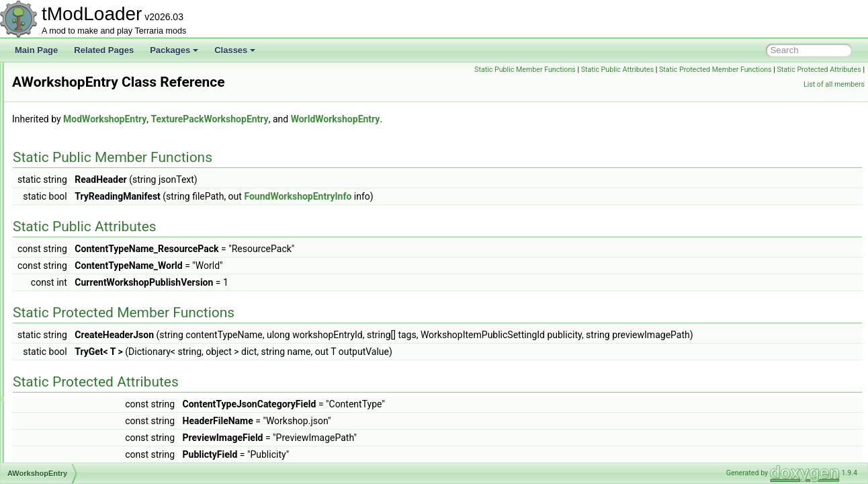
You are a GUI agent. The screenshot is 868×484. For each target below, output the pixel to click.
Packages (174, 50)
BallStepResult (71, 432)
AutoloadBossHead (79, 210)
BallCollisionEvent (77, 402)
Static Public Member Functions (614, 70)
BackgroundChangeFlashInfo (96, 343)
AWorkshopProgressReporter (97, 284)
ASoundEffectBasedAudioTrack (100, 77)
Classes (235, 50)
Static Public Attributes (707, 70)
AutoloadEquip (71, 225)
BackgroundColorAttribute (90, 358)
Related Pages (104, 50)
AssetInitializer (70, 106)
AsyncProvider (70, 136)
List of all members (834, 84)
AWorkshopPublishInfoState (94, 298)
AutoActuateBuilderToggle (91, 180)
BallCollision (66, 387)
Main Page (36, 50)
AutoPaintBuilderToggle (86, 254)
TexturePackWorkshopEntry (377, 119)
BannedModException (84, 446)
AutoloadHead (70, 239)
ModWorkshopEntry (273, 119)
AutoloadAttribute (75, 195)
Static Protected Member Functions (805, 70)
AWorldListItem (72, 328)
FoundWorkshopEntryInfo (466, 196)
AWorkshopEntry (74, 269)
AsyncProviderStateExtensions (99, 151)
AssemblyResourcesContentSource (108, 91)
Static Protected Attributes (756, 84)
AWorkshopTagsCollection (91, 313)
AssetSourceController (85, 121)
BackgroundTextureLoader (92, 372)
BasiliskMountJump (79, 461)
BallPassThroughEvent (85, 417)
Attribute (59, 165)
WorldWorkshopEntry (504, 119)
